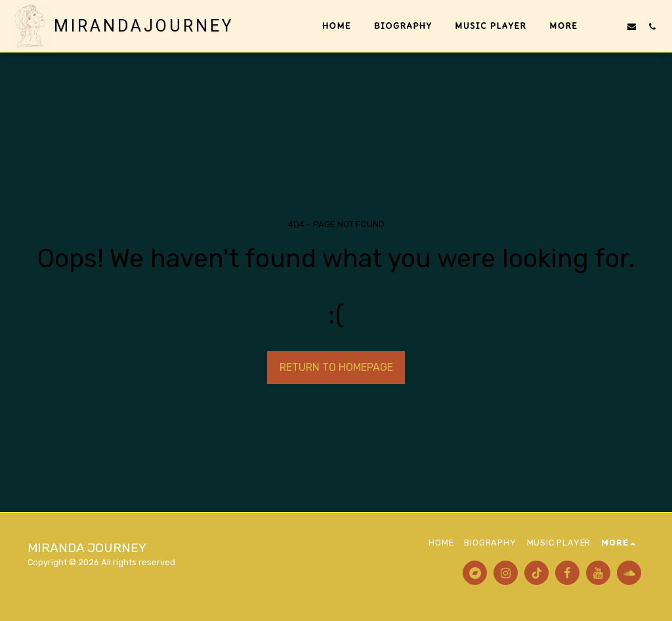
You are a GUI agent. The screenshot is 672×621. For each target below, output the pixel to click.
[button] (611, 26)
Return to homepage (336, 367)
